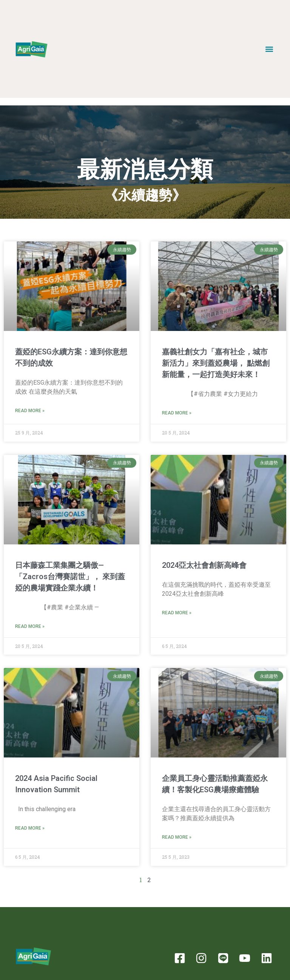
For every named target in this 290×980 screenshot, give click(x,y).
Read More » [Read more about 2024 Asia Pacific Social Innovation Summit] (30, 828)
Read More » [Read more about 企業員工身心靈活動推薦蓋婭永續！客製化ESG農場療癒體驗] (177, 837)
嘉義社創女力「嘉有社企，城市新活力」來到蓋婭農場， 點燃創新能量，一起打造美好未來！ (216, 363)
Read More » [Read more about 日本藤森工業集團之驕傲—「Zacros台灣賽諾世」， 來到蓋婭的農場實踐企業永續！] (30, 626)
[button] (269, 49)
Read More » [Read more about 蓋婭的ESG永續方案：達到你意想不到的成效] (30, 411)
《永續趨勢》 (145, 195)
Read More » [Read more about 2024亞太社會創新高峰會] (177, 613)
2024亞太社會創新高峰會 (204, 565)
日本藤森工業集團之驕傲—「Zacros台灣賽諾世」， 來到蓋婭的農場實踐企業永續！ (70, 577)
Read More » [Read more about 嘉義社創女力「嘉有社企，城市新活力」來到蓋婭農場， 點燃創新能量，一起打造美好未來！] (177, 413)
